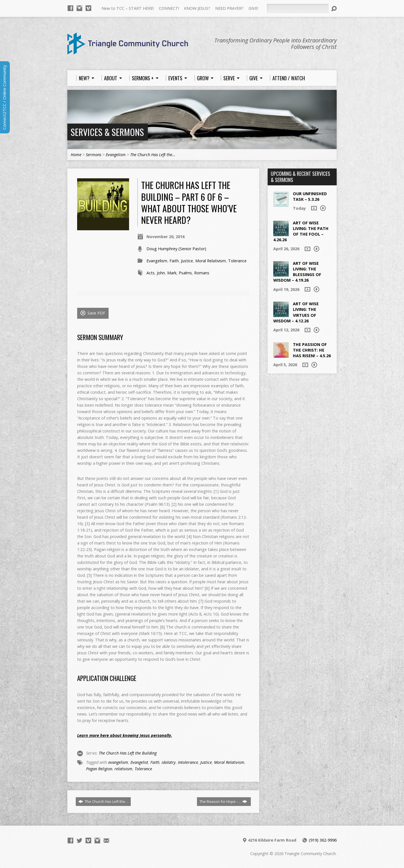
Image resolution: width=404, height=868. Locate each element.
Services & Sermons (107, 132)
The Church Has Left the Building (128, 753)
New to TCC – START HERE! (128, 8)
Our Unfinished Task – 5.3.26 (310, 196)
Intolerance (188, 762)
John (161, 273)
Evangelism (116, 155)
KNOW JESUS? (197, 8)
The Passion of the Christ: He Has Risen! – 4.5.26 (312, 350)
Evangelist (139, 762)
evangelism (118, 762)
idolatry (169, 762)
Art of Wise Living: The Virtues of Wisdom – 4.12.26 (296, 312)
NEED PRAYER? (229, 8)
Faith (174, 261)
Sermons (94, 155)
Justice (187, 261)
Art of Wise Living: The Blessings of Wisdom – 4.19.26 (297, 272)
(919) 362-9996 (323, 840)
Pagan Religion (99, 769)
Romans (202, 273)
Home (76, 155)
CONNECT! (169, 8)
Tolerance (237, 261)
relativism (123, 769)
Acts (151, 273)
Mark (172, 273)
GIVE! (253, 8)
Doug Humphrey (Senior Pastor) (176, 249)
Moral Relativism (211, 261)
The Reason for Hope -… (223, 801)
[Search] (298, 8)
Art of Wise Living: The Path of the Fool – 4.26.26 (301, 231)
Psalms (185, 273)
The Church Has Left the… (153, 155)
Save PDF (93, 313)
